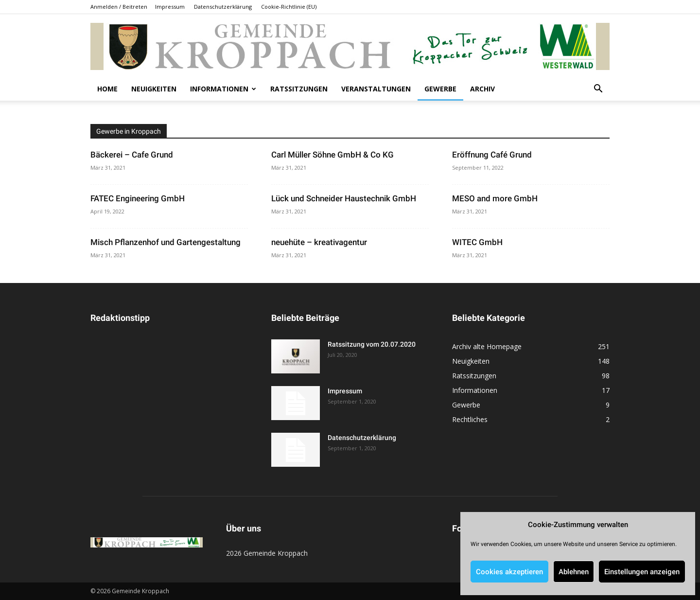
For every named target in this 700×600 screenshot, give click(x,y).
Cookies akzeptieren (509, 572)
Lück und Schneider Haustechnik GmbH (344, 198)
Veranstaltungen (376, 89)
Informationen (223, 89)
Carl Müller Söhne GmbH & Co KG (332, 155)
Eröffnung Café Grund (492, 155)
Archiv (482, 89)
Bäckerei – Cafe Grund (132, 155)
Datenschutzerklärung (223, 7)
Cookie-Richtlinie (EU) (289, 7)
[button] (598, 90)
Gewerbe (440, 89)
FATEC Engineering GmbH (138, 198)
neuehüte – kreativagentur (319, 242)
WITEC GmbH (477, 242)
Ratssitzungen (299, 89)
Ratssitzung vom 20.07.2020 (372, 344)
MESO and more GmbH (495, 198)
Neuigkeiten (154, 89)
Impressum (170, 7)
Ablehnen (574, 572)
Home (107, 89)
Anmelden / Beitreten (119, 7)
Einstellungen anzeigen (642, 572)
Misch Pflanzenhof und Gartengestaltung (166, 242)
